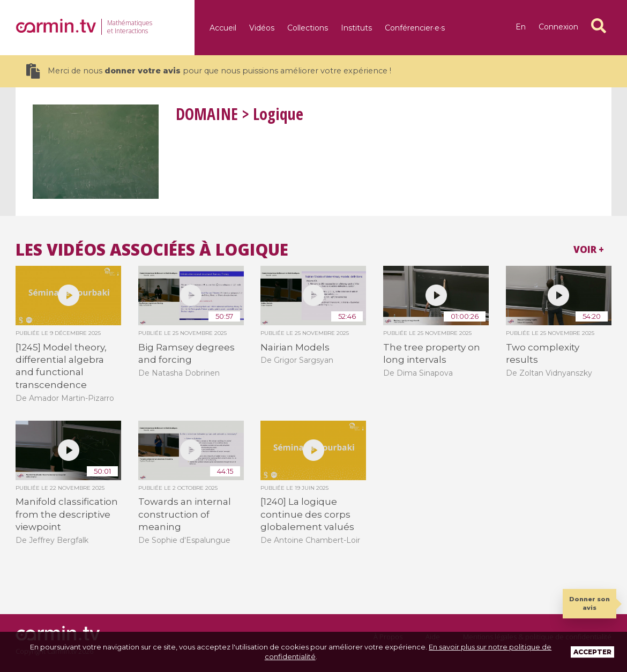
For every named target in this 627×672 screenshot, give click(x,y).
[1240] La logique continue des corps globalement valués (307, 514)
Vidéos (262, 28)
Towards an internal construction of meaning (185, 514)
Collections (308, 28)
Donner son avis (589, 603)
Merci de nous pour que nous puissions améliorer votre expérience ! (209, 71)
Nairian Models (295, 347)
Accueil (223, 28)
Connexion (558, 27)
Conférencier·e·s (415, 28)
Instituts (356, 28)
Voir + (589, 249)
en (521, 27)
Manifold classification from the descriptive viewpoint (67, 514)
